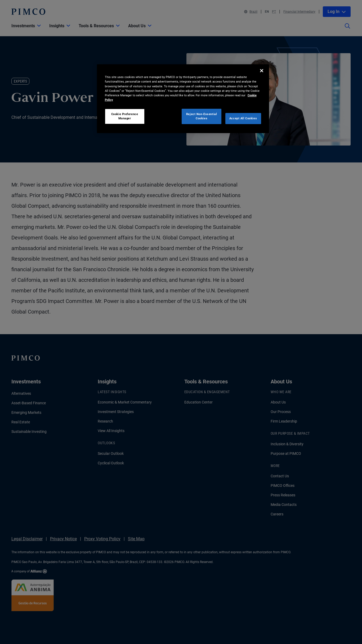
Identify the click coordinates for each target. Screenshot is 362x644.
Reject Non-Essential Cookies (202, 116)
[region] (183, 99)
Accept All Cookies (243, 118)
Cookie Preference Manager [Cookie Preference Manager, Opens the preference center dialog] (125, 116)
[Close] (262, 71)
